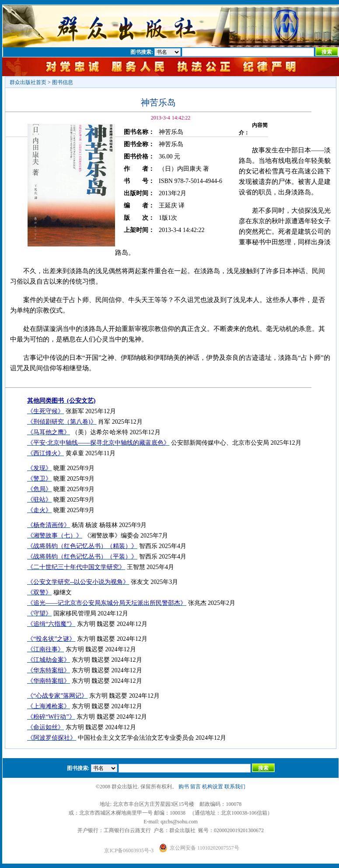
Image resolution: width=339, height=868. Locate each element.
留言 (196, 787)
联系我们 (235, 787)
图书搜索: (142, 52)
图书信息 (63, 82)
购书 (184, 787)
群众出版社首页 (28, 82)
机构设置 (213, 787)
